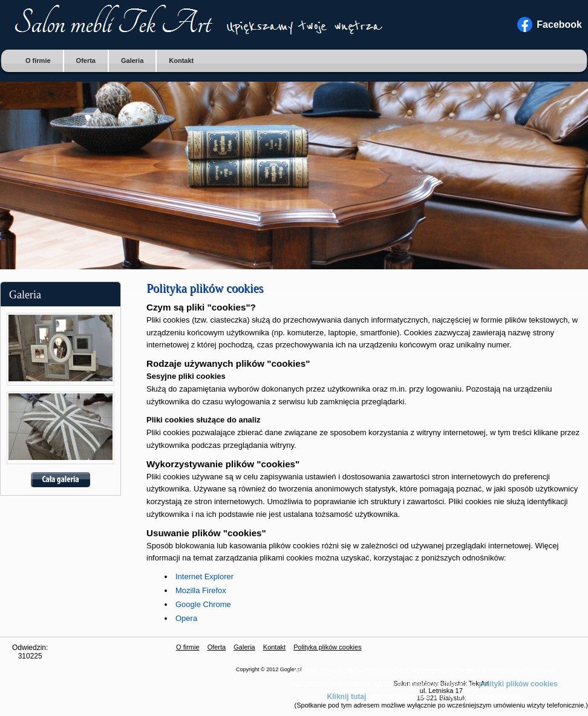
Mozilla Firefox (201, 590)
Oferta (86, 61)
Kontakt (181, 61)
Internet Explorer (204, 576)
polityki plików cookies (518, 684)
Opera (186, 618)
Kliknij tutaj (347, 697)
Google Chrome (203, 604)
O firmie (38, 61)
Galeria (132, 61)
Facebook (559, 25)
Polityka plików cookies (328, 647)
